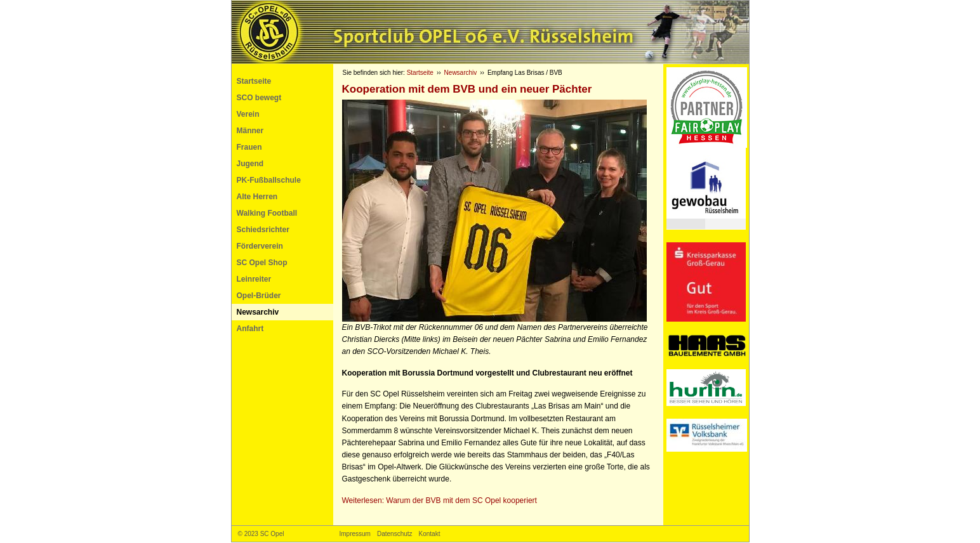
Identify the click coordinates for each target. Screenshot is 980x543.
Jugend (250, 164)
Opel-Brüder (259, 296)
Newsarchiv (258, 312)
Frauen (249, 147)
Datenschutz (395, 534)
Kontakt (430, 534)
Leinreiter (254, 279)
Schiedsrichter (263, 230)
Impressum (355, 534)
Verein (248, 114)
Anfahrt (250, 329)
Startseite (254, 81)
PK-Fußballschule (269, 180)
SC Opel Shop (262, 263)
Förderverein (260, 246)
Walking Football (267, 213)
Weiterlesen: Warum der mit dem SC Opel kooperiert (440, 500)
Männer (250, 131)
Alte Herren (257, 197)
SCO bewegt (259, 98)
